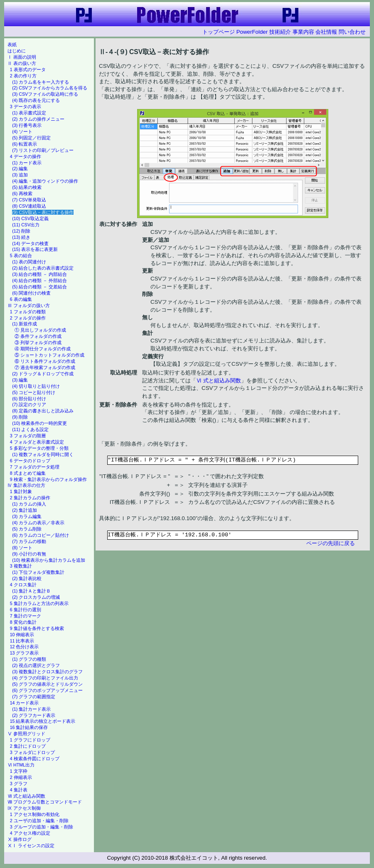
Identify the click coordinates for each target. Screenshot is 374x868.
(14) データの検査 (30, 243)
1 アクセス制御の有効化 (35, 814)
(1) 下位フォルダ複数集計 (38, 572)
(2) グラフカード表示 (34, 715)
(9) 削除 (20, 417)
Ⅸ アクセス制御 (24, 808)
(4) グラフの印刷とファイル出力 (45, 678)
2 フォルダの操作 (28, 318)
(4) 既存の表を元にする (36, 100)
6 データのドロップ (30, 461)
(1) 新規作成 (25, 324)
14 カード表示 (25, 703)
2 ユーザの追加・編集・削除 (39, 821)
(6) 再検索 (22, 193)
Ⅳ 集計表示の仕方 (26, 485)
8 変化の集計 (23, 622)
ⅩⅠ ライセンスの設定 (31, 846)
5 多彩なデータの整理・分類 (39, 448)
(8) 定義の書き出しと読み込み (43, 411)
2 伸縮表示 (21, 777)
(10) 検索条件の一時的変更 (39, 423)
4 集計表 (19, 790)
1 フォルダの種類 (28, 312)
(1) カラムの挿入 (29, 504)
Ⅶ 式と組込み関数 (26, 796)
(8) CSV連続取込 (29, 206)
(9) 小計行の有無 (29, 554)
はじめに (17, 51)
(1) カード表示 (27, 163)
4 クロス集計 (23, 585)
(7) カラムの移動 (29, 541)
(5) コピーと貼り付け (34, 392)
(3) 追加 (20, 175)
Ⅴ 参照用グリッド (26, 734)
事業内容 (303, 32)
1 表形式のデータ (28, 69)
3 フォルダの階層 (28, 436)
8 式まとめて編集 (28, 473)
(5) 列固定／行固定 (31, 138)
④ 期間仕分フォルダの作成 (43, 349)
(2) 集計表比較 (27, 578)
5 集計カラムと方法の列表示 (39, 603)
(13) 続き (21, 237)
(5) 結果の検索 (27, 187)
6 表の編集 (21, 299)
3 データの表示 (26, 107)
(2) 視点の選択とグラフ (36, 665)
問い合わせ (352, 32)
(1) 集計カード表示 (31, 709)
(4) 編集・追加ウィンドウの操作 (45, 181)
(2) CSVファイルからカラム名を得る (50, 88)
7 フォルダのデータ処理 (35, 467)
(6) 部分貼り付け (29, 399)
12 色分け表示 (25, 647)
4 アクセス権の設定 (30, 833)
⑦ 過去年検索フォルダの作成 (45, 367)
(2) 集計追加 (25, 510)
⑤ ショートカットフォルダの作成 (49, 355)
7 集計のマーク (26, 616)
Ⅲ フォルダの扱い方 (29, 305)
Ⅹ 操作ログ (20, 839)
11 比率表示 (22, 641)
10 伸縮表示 (22, 635)
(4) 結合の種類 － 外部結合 (39, 280)
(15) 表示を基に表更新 (35, 249)
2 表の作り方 (23, 76)
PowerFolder (252, 32)
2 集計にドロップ (28, 746)
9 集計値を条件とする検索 (37, 628)
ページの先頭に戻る (331, 543)
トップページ (219, 32)
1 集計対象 (21, 491)
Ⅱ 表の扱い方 (22, 63)
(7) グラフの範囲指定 (34, 697)
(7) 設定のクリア (29, 404)
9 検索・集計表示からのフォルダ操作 (48, 479)
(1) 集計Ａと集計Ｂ (31, 591)
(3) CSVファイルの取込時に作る (45, 94)
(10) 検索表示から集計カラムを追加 (49, 560)
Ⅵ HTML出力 (21, 765)
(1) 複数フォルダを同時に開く (43, 454)
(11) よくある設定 (30, 429)
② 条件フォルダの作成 (38, 336)
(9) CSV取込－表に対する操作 (43, 212)
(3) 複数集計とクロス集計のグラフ (47, 672)
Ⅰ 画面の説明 (22, 57)
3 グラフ (19, 784)
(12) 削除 (21, 231)
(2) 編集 (20, 169)
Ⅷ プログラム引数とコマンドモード (45, 802)
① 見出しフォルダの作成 (40, 330)
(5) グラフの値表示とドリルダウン (47, 684)
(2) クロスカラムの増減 (36, 597)
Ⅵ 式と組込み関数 (219, 381)
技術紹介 (280, 32)
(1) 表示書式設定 (29, 113)
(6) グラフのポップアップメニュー (47, 690)
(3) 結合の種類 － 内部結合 (39, 274)
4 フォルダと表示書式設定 (37, 442)
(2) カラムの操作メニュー (38, 119)
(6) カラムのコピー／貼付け (41, 535)
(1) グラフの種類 (29, 659)
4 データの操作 (26, 156)
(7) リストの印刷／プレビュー (43, 150)
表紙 (12, 45)
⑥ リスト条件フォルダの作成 (45, 361)
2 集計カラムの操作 (30, 498)
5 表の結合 (21, 255)
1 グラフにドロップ (30, 740)
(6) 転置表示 (25, 144)
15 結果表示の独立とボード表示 (43, 721)
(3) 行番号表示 (27, 125)
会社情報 (326, 32)
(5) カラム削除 (27, 529)
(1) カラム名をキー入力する (41, 82)
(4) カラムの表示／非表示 (38, 523)
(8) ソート (22, 548)
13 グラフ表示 (25, 653)
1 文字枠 (19, 771)
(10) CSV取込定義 (30, 218)
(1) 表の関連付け (29, 262)
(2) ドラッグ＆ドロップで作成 (43, 374)
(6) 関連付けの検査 (31, 293)
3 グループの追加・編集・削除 (42, 827)
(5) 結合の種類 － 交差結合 (39, 287)
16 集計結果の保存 (29, 727)
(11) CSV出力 (26, 225)
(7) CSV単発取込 (29, 200)
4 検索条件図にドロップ (35, 759)
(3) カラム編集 (27, 516)
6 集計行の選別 (26, 610)
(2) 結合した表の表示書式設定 (43, 268)
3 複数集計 (21, 566)
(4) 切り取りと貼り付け (36, 386)
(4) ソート (22, 131)
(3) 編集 (20, 380)
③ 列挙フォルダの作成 (38, 342)
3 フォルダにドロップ (32, 752)
